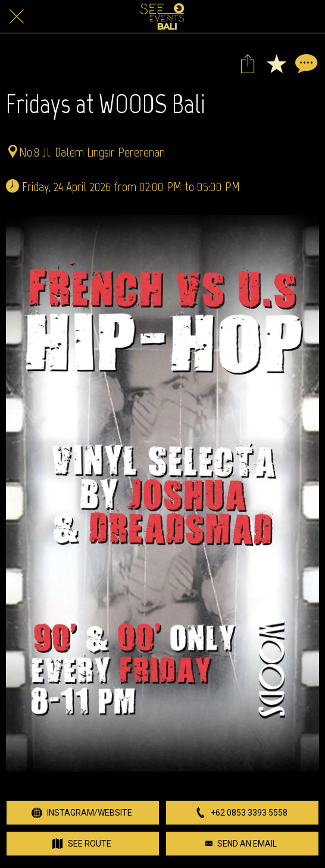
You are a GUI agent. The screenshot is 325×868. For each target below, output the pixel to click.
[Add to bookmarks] (276, 63)
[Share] (248, 63)
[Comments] (305, 63)
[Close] (17, 17)
